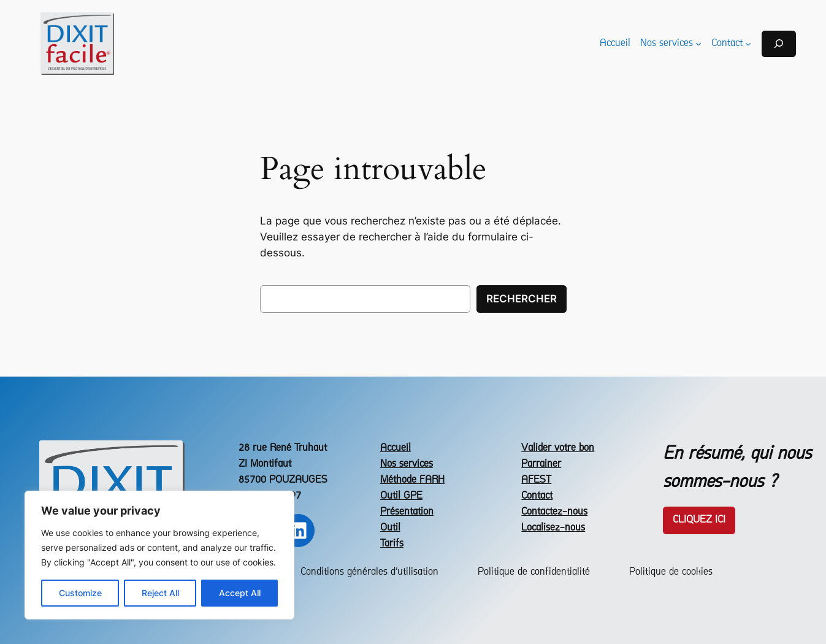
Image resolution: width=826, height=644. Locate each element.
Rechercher (522, 299)
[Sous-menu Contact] (748, 44)
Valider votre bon (558, 448)
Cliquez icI (699, 520)
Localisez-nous (553, 528)
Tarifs (392, 544)
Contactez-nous (554, 512)
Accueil (396, 448)
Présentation (407, 512)
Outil (390, 528)
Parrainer (541, 464)
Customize (80, 593)
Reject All (160, 593)
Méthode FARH (412, 480)
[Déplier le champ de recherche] (779, 44)
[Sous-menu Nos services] (698, 44)
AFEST (536, 480)
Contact (537, 496)
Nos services (407, 464)
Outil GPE (401, 496)
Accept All (240, 593)
